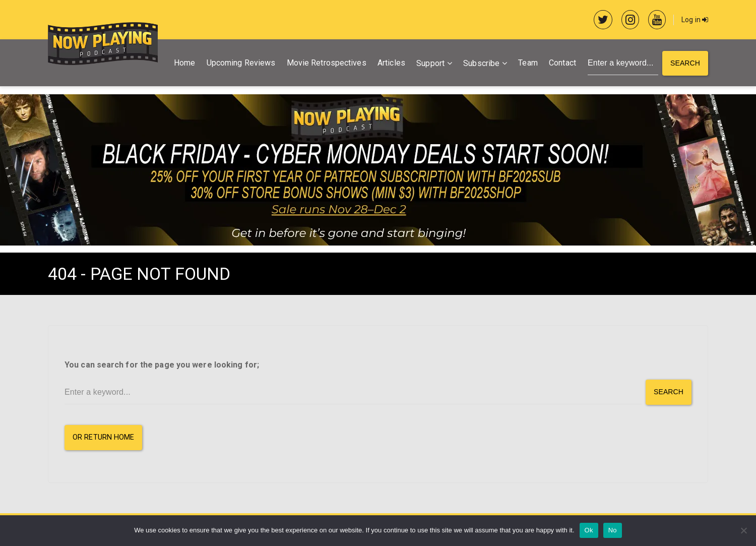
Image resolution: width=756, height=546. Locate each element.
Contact (562, 63)
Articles (391, 63)
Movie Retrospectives (327, 63)
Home (184, 63)
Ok (589, 530)
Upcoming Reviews (241, 63)
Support (430, 63)
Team (528, 63)
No (613, 530)
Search (685, 63)
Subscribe (481, 63)
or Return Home (103, 437)
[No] (743, 530)
